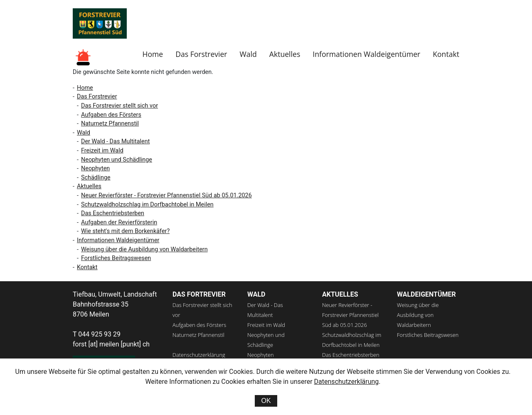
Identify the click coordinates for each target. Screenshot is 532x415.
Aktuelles (285, 54)
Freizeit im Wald (102, 151)
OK (266, 401)
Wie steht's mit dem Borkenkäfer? (125, 231)
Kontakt (446, 54)
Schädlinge (96, 178)
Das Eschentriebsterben (113, 213)
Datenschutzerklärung (199, 355)
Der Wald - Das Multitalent (115, 141)
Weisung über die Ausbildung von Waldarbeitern (144, 249)
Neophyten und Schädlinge (117, 160)
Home (153, 54)
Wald (248, 54)
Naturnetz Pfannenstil (110, 124)
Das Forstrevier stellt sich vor (119, 106)
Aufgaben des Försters (111, 115)
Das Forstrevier (201, 54)
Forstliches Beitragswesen (116, 258)
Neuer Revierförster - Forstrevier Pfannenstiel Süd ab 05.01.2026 (166, 195)
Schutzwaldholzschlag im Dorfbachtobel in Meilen (147, 205)
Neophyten (95, 168)
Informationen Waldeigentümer (366, 54)
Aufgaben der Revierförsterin (119, 222)
